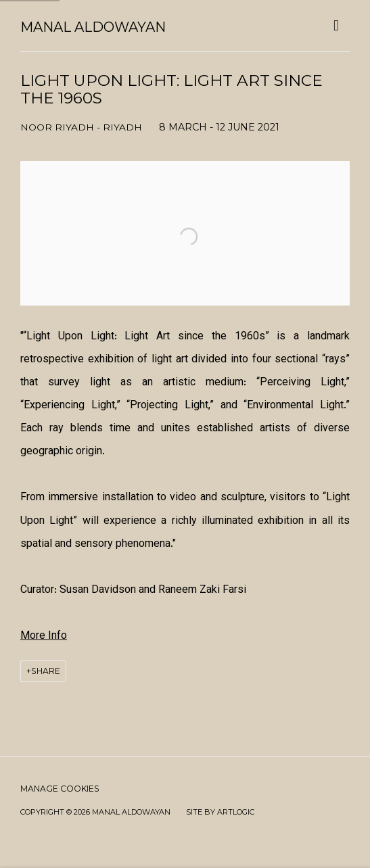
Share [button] (46, 671)
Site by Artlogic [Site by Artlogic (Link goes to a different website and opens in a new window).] (220, 812)
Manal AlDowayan (93, 27)
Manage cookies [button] (60, 789)
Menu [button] (340, 26)
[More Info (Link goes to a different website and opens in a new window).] (44, 636)
